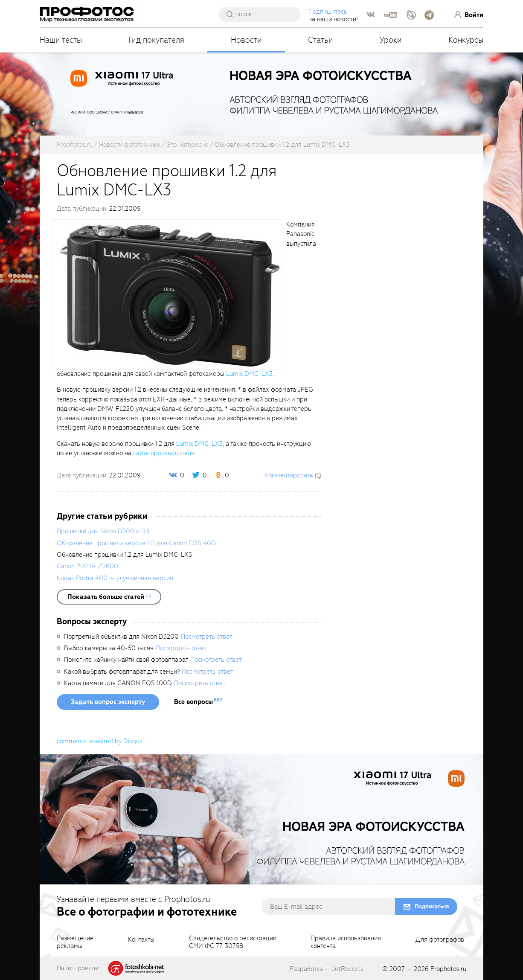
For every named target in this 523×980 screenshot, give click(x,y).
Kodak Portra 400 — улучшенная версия (115, 578)
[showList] (109, 597)
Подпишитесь (328, 12)
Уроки (391, 40)
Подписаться (432, 906)
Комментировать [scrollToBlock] (289, 475)
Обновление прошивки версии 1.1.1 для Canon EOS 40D (136, 543)
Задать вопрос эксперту (108, 702)
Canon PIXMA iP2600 (87, 566)
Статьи (321, 40)
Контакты (141, 940)
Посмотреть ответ (206, 637)
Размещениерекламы (75, 942)
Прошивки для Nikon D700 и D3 (103, 531)
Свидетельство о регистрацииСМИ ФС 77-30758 (233, 942)
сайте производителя (164, 453)
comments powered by (100, 741)
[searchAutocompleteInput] (263, 14)
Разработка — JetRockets (327, 969)
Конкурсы (466, 40)
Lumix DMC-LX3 (249, 374)
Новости (246, 40)
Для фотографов (440, 940)
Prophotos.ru (448, 969)
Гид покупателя (156, 40)
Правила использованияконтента (346, 942)
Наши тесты (61, 40)
